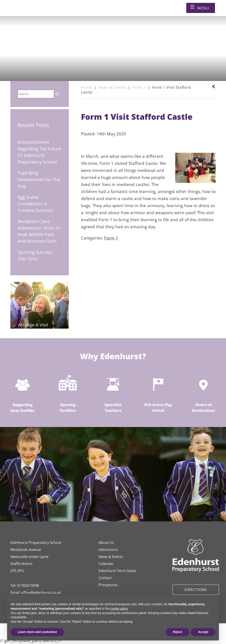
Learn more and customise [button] (37, 632)
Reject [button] (177, 632)
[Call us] (123, 12)
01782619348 (28, 585)
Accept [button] (203, 632)
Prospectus (108, 585)
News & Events (111, 557)
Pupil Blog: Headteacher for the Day (39, 179)
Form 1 (111, 238)
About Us (106, 543)
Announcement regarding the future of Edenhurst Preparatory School (39, 152)
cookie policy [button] (119, 609)
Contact (105, 578)
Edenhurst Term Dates (118, 571)
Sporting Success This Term (35, 255)
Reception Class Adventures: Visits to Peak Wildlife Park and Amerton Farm (39, 231)
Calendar (106, 564)
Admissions (108, 550)
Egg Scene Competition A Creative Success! (35, 204)
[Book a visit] (133, 12)
